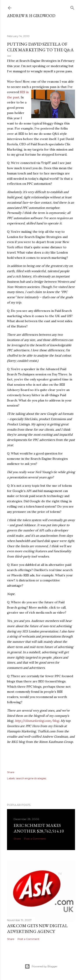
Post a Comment (35, 839)
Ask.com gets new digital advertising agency (37, 929)
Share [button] (11, 772)
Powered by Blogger (41, 966)
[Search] (72, 7)
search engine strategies (31, 778)
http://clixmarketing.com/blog (37, 721)
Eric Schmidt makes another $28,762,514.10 (39, 828)
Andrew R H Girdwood (31, 16)
